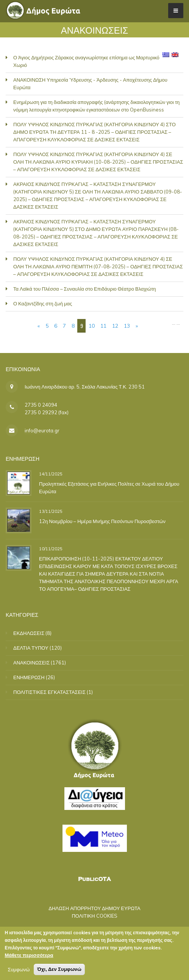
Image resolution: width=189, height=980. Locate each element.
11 (103, 326)
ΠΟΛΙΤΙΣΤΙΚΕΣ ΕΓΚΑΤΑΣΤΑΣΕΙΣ (49, 692)
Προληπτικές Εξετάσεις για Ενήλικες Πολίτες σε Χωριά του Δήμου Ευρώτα (109, 488)
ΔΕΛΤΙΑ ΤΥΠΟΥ (31, 648)
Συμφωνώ (19, 971)
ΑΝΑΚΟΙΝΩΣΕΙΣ (31, 663)
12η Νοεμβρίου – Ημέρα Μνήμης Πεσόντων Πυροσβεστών (102, 521)
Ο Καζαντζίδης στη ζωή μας (43, 303)
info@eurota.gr (42, 430)
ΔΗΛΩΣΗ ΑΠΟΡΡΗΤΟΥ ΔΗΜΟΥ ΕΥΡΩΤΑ (94, 908)
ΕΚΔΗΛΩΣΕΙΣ (29, 633)
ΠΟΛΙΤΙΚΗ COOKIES (94, 916)
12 (115, 326)
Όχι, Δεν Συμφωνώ (59, 971)
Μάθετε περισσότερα (29, 957)
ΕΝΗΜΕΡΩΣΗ (29, 677)
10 (92, 326)
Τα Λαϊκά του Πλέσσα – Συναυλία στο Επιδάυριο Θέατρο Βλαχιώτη (85, 289)
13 (127, 326)
